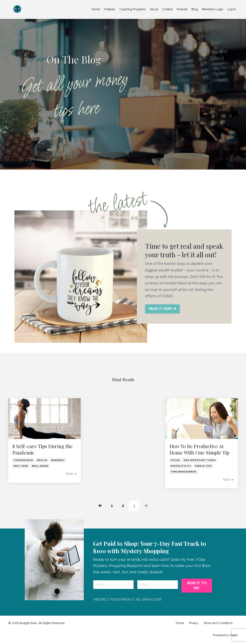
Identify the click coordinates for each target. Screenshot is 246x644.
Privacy (194, 623)
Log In (231, 9)
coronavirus (23, 460)
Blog (195, 9)
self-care (21, 466)
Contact (167, 9)
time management (184, 472)
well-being (40, 466)
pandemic (58, 460)
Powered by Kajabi (225, 635)
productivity (181, 466)
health (42, 460)
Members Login (213, 9)
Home (96, 9)
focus (175, 460)
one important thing (200, 460)
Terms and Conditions (218, 623)
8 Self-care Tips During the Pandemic (43, 449)
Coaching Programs (133, 9)
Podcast (182, 9)
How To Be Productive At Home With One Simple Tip (199, 449)
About (154, 9)
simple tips (203, 466)
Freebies (110, 9)
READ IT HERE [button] (163, 309)
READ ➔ (71, 474)
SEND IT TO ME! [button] (197, 586)
